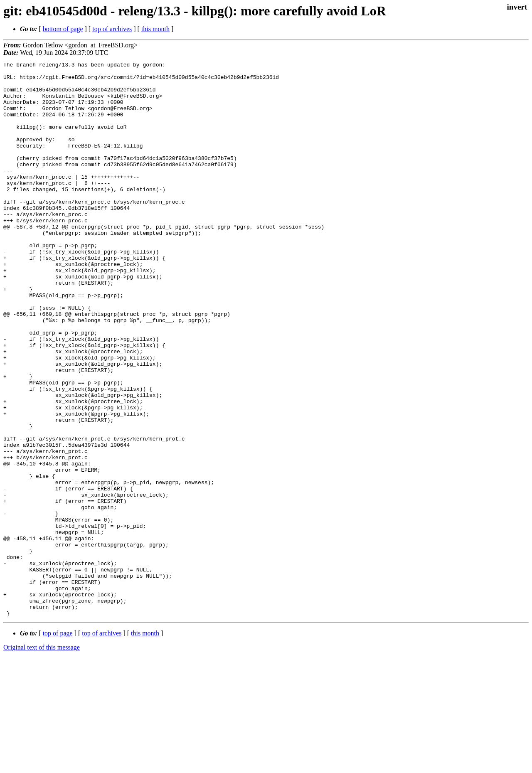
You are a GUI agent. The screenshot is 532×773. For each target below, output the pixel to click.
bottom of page (63, 29)
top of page (58, 744)
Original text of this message (42, 758)
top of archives (112, 29)
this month (155, 29)
